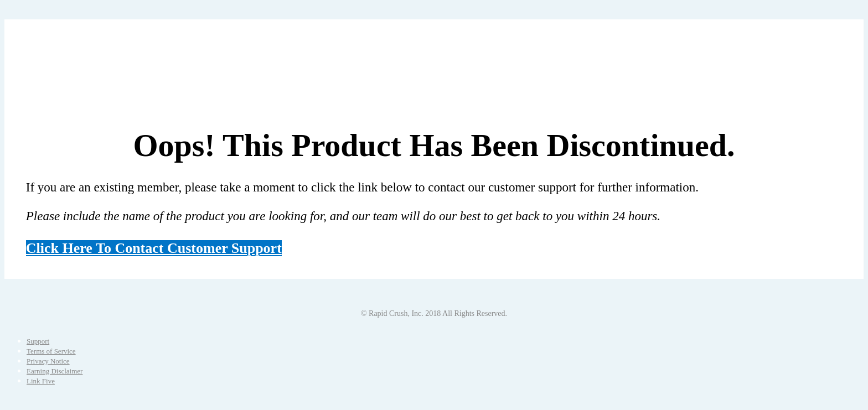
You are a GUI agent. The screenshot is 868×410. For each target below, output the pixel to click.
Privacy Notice (48, 361)
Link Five (41, 381)
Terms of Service (51, 351)
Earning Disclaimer (55, 371)
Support (38, 341)
